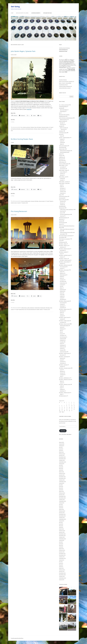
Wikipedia (29, 109)
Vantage (62, 316)
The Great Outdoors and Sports (66, 236)
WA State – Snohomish (64, 357)
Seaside (62, 180)
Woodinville (62, 299)
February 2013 (62, 531)
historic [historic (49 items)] (72, 63)
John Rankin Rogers (29, 129)
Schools (61, 221)
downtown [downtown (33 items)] (66, 62)
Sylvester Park (44, 129)
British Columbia (62, 121)
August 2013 (62, 521)
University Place (63, 352)
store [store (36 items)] (66, 69)
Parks (36, 127)
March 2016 (61, 472)
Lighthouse (61, 157)
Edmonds (62, 358)
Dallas (61, 187)
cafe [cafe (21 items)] (63, 61)
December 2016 (62, 457)
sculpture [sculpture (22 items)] (73, 68)
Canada (61, 126)
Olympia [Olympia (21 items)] (72, 65)
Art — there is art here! (64, 105)
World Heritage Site (64, 152)
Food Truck (62, 211)
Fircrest (61, 334)
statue (39, 129)
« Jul (60, 412)
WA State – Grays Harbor (64, 262)
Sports (60, 224)
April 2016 (61, 470)
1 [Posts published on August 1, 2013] (67, 404)
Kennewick (62, 250)
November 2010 (62, 575)
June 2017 (61, 449)
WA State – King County (64, 270)
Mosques (62, 203)
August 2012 (62, 540)
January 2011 (62, 571)
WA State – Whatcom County (65, 379)
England (62, 139)
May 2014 (61, 506)
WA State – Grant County (65, 260)
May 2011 (61, 565)
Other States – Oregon (64, 182)
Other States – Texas (63, 183)
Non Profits (61, 160)
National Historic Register (65, 151)
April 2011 (61, 566)
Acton (61, 185)
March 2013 (61, 529)
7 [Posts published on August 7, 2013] (64, 406)
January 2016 (62, 475)
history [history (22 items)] (60, 64)
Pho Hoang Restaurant (19, 211)
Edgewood (62, 329)
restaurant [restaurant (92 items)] (63, 67)
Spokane (62, 366)
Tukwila (62, 298)
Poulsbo (62, 304)
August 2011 (62, 560)
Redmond (62, 291)
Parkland (62, 340)
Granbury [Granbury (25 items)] (61, 63)
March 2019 (61, 442)
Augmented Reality (63, 106)
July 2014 (61, 504)
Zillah (61, 394)
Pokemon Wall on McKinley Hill (65, 86)
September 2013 (62, 519)
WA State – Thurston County (65, 368)
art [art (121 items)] (66, 59)
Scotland (62, 142)
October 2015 (62, 480)
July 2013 (61, 522)
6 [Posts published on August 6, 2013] (62, 406)
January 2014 (62, 513)
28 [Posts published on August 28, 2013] (64, 411)
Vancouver (62, 124)
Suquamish (62, 308)
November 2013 (62, 516)
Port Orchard (63, 303)
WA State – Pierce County (64, 324)
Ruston (61, 343)
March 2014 (61, 509)
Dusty (61, 388)
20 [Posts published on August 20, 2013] (62, 409)
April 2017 (61, 450)
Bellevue (62, 273)
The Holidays (62, 237)
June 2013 (61, 524)
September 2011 (62, 558)
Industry (61, 155)
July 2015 (61, 485)
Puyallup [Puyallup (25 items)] (69, 66)
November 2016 (62, 459)
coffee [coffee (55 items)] (72, 61)
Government (62, 147)
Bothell (61, 276)
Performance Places (63, 196)
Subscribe (63, 431)
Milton (61, 288)
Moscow (62, 175)
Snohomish (62, 363)
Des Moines (62, 281)
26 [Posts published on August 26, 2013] (60, 411)
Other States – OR (63, 177)
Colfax (61, 386)
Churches (62, 201)
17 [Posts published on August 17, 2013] (72, 407)
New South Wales (64, 110)
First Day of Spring (63, 80)
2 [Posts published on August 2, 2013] (69, 404)
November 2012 (62, 535)
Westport (62, 263)
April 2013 (61, 527)
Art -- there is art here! (26, 127)
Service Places (62, 223)
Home (12, 13)
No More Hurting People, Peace (22, 139)
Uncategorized (62, 242)
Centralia (62, 319)
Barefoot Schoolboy (17, 129)
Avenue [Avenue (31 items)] (71, 59)
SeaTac (61, 294)
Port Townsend (63, 267)
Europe (61, 134)
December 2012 (62, 534)
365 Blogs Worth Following (22, 13)
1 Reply (12, 142)
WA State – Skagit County (64, 353)
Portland (62, 178)
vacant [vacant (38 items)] (63, 72)
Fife (61, 332)
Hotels (60, 154)
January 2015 (62, 495)
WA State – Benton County (65, 249)
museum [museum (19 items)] (68, 65)
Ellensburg (62, 311)
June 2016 (61, 467)
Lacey (61, 370)
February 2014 (62, 511)
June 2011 (61, 563)
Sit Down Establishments (65, 214)
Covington (62, 280)
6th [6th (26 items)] (60, 60)
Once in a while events (26, 201)
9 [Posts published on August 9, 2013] (69, 406)
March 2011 (61, 568)
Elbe (61, 330)
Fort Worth (62, 188)
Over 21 (62, 213)
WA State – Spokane (63, 365)
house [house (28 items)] (63, 64)
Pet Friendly (62, 198)
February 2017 (62, 454)
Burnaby (62, 123)
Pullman (62, 389)
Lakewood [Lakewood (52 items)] (68, 64)
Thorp (61, 314)
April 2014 (61, 508)
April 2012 (61, 547)
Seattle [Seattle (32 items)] (61, 69)
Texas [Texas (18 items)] (60, 71)
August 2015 (62, 483)
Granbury (62, 191)
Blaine (61, 381)
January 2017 (62, 455)
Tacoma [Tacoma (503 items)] (71, 69)
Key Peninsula (63, 337)
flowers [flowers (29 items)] (70, 62)
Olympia (32, 127)
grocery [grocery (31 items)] (65, 63)
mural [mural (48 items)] (65, 65)
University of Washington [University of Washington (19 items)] (66, 71)
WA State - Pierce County (40, 201)
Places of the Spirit (63, 200)
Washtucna (62, 247)
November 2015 (62, 478)
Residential (61, 206)
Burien (61, 278)
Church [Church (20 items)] (69, 61)
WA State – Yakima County (65, 393)
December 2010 (62, 573)
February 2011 (62, 570)
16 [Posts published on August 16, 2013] (69, 407)
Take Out (62, 216)
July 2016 (61, 465)
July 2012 (61, 542)
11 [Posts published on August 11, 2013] (74, 406)
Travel (60, 241)
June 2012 (61, 544)
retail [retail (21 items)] (67, 68)
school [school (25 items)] (70, 68)
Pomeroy (62, 257)
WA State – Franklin (63, 252)
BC (60, 113)
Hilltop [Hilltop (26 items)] (68, 63)
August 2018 (62, 444)
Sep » (63, 412)
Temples (62, 205)
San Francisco (63, 169)
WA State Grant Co (63, 396)
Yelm (61, 376)
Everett (61, 360)
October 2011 (62, 557)
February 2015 (62, 493)
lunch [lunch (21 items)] (74, 64)
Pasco (61, 254)
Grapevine (62, 193)
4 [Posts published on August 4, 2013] (74, 404)
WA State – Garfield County (65, 255)
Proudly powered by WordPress (17, 638)
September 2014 (62, 501)
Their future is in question (64, 239)
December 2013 (62, 514)
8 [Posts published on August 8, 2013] (67, 406)
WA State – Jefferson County (65, 265)
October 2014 (62, 499)
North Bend (62, 290)
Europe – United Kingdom (64, 138)
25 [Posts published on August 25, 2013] (74, 409)
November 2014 (62, 498)
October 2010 (62, 576)
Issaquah (62, 285)
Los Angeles (62, 167)
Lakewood (62, 339)
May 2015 (61, 488)
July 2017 (61, 447)
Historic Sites (62, 149)
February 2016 (62, 473)
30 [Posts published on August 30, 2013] (69, 411)
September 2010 (62, 578)
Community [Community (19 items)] (61, 62)
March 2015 (61, 491)
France (61, 136)
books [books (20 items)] (60, 61)
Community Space (63, 133)
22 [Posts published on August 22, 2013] (67, 409)
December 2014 (62, 496)
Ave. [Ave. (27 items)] (68, 60)
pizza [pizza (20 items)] (66, 66)
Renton (61, 293)
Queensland (63, 111)
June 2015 (61, 486)
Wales (61, 144)
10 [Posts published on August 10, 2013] (72, 406)
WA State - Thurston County (43, 127)
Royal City (61, 219)
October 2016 (62, 460)
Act (11, 129)
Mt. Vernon (62, 355)
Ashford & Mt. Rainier (64, 326)
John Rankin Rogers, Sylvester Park (23, 51)
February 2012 (62, 550)
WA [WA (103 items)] (66, 72)
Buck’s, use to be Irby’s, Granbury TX (67, 81)
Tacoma (32, 201)
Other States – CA (63, 165)
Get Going (15, 7)
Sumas (61, 383)
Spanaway (62, 345)
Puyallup (62, 342)
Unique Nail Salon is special (65, 88)
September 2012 (62, 539)
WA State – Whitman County (65, 384)
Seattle (38, 309)
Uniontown (62, 391)
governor (23, 129)
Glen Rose (62, 190)
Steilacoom (62, 347)
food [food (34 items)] (73, 62)
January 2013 (62, 532)
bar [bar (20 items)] (74, 60)
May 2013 (61, 526)
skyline (41, 309)
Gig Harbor (62, 335)
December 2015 (62, 477)
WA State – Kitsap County (64, 301)
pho (25, 309)
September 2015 (62, 481)
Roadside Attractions (63, 218)
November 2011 (62, 555)
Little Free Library (63, 120)
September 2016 (62, 462)
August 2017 (62, 446)
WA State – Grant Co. (63, 258)
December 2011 (62, 553)
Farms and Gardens (63, 146)
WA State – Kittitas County (64, 309)
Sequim (62, 268)
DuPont (61, 327)
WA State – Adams (63, 244)
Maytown (62, 371)
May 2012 (61, 545)
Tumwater (62, 375)
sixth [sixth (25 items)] (63, 69)
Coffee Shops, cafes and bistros (28, 308)
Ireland (61, 141)
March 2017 (61, 452)
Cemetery (61, 131)
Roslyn (61, 312)
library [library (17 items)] (72, 64)
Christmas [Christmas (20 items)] (65, 61)
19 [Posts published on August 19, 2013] (60, 409)
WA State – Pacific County (64, 321)
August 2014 (62, 503)
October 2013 (62, 517)
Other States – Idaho (63, 170)
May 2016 (61, 468)
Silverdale (62, 306)
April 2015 (61, 490)
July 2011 (61, 562)
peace (15, 203)
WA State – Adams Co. (64, 245)
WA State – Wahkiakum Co (65, 378)
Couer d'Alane (63, 172)
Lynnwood (62, 361)
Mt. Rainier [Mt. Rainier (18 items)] (61, 65)
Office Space (62, 162)
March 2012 (61, 549)
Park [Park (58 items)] (63, 66)
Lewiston (62, 173)
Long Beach (62, 322)
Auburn (61, 272)
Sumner (62, 348)
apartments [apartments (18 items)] (63, 60)
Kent (61, 286)
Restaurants (43, 308)
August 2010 (62, 580)
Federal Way (37, 308)
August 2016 (62, 464)
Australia (61, 108)
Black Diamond (63, 275)
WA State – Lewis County (64, 317)
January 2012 (62, 552)
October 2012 (62, 537)
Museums (61, 159)
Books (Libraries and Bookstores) (66, 118)
